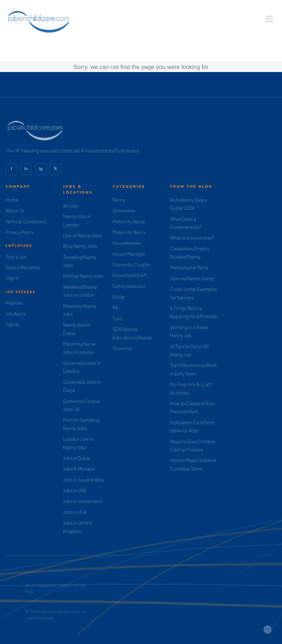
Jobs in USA (75, 512)
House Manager (129, 254)
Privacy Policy (20, 232)
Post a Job (16, 257)
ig (41, 169)
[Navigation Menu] (269, 19)
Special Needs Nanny (192, 279)
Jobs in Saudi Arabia (83, 480)
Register (14, 303)
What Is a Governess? (192, 238)
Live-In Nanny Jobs (82, 236)
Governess (124, 211)
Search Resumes (23, 268)
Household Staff (130, 275)
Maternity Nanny (129, 232)
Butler (119, 297)
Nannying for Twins (189, 268)
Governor (123, 348)
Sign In (12, 278)
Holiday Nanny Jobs (83, 276)
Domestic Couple (131, 265)
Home (12, 200)
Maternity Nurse (129, 222)
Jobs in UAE (75, 491)
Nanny (119, 200)
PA (115, 308)
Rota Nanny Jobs (80, 246)
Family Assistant (129, 286)
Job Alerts (16, 314)
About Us (15, 211)
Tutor (118, 319)
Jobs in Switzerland (83, 501)
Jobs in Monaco (79, 469)
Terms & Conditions (26, 222)
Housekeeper (127, 243)
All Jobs (71, 206)
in (26, 169)
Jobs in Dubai (77, 458)
